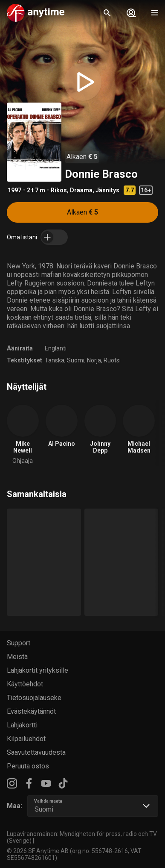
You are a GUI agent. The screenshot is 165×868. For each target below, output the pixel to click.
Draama (81, 190)
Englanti (56, 348)
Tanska (55, 360)
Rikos (59, 190)
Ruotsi (112, 360)
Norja (94, 360)
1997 (14, 190)
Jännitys (107, 190)
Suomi (76, 360)
